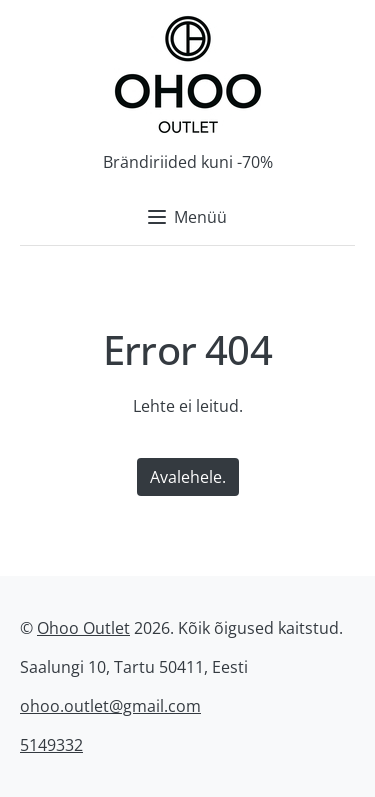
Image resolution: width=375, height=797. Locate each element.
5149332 (51, 745)
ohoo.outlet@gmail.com (110, 706)
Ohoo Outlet (83, 628)
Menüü (187, 217)
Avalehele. (188, 477)
